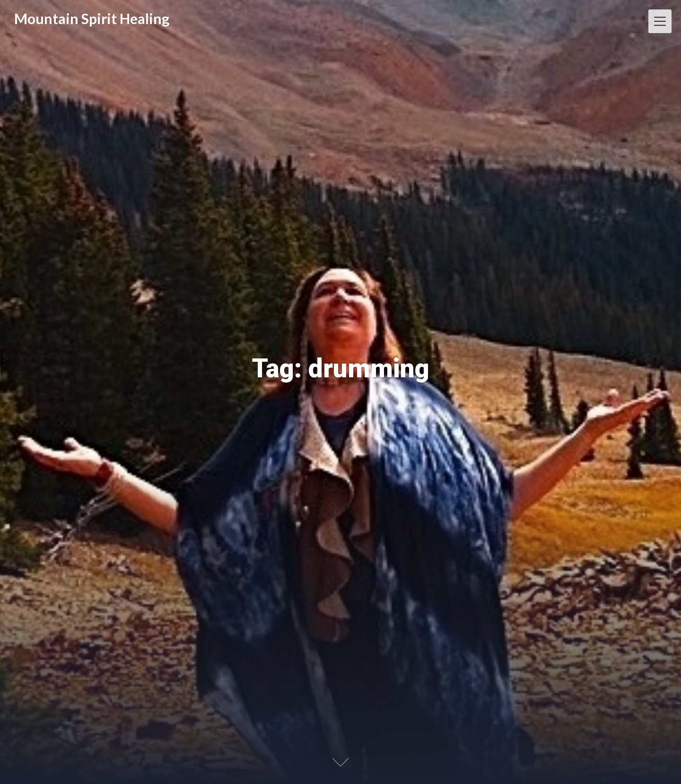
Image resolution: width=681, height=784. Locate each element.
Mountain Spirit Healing (92, 18)
